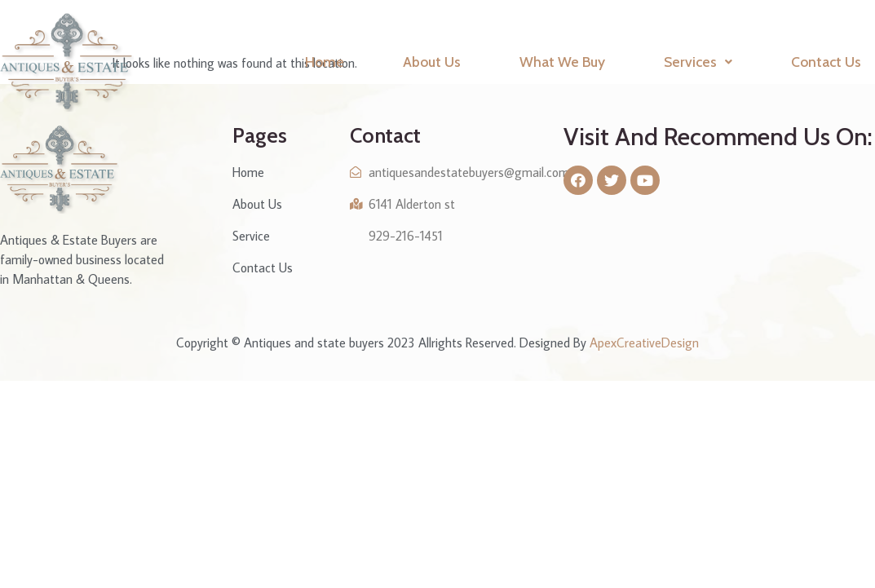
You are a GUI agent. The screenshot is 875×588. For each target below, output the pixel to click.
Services (698, 62)
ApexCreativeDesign (644, 343)
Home (325, 62)
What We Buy (562, 62)
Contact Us (826, 62)
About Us (432, 62)
